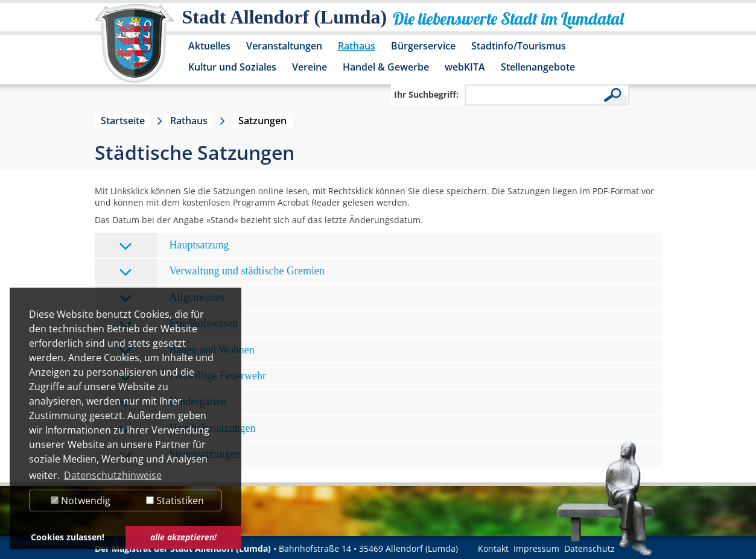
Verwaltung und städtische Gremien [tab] (222, 272)
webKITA (465, 67)
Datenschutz (589, 548)
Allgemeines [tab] (172, 298)
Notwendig (81, 501)
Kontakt (493, 548)
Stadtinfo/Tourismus (519, 46)
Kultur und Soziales (232, 67)
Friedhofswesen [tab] (179, 324)
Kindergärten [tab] (173, 403)
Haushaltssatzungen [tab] (187, 429)
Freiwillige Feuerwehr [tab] (192, 377)
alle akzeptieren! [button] (183, 537)
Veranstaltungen (284, 46)
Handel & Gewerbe (386, 67)
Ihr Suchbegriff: (426, 94)
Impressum (536, 548)
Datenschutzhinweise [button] (113, 475)
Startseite (123, 121)
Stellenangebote (538, 67)
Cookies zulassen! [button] (68, 537)
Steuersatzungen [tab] (180, 455)
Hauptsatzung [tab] (174, 246)
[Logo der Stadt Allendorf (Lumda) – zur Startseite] (134, 49)
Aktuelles (209, 46)
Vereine (310, 67)
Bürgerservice (423, 46)
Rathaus (357, 46)
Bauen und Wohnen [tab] (187, 351)
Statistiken (175, 501)
